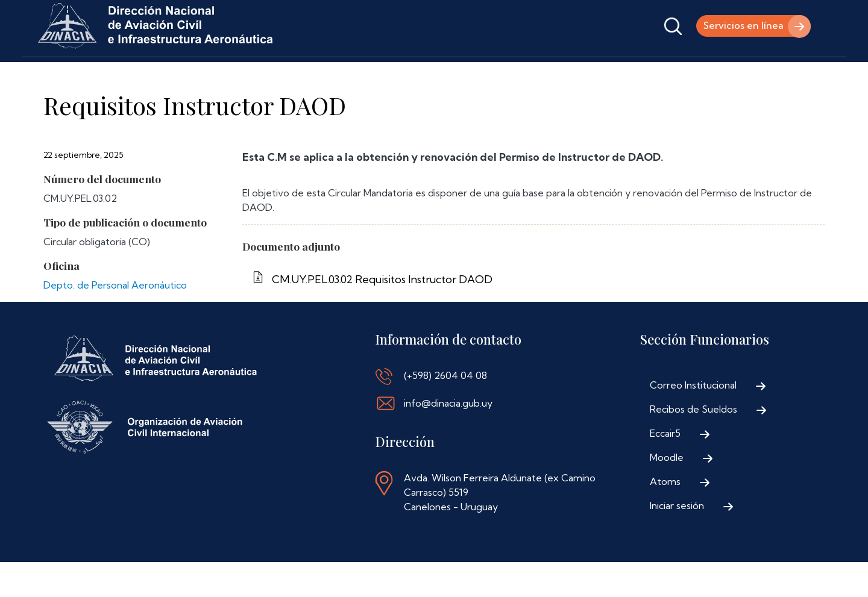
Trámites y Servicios (215, 74)
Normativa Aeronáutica (334, 74)
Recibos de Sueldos (693, 444)
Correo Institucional (693, 420)
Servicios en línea (741, 26)
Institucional (118, 74)
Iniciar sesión (677, 540)
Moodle (667, 492)
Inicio (53, 74)
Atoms (665, 516)
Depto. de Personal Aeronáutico (115, 320)
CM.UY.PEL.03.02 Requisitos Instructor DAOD (382, 314)
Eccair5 (665, 468)
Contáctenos (437, 74)
